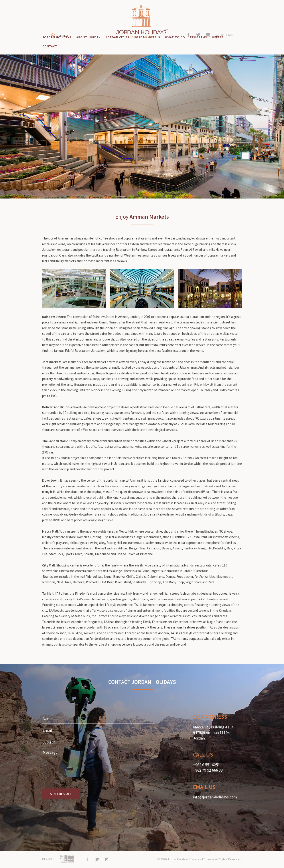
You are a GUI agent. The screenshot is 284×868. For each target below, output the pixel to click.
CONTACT (50, 46)
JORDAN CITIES (117, 37)
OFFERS (218, 37)
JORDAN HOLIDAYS (57, 37)
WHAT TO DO (175, 37)
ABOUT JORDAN (89, 37)
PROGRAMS (198, 37)
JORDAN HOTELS (147, 37)
